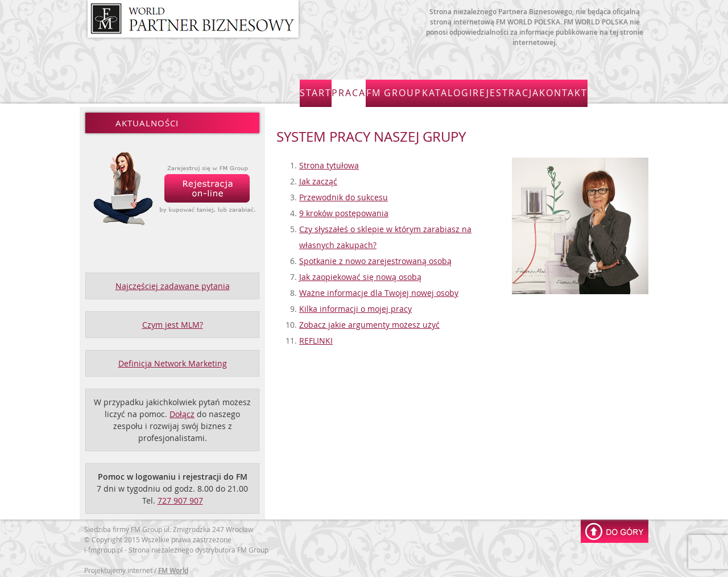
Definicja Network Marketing (173, 360)
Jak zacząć (318, 178)
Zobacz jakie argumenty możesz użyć (369, 321)
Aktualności (147, 119)
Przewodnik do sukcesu (344, 194)
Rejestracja (557, 91)
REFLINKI (316, 337)
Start (327, 91)
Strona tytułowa (329, 162)
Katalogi (491, 91)
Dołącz (182, 411)
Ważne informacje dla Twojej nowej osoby (379, 289)
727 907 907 (180, 497)
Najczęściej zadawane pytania (173, 283)
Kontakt (622, 91)
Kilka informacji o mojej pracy (355, 305)
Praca (374, 91)
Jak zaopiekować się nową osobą (360, 273)
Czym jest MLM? (173, 321)
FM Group (429, 91)
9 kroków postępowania (344, 210)
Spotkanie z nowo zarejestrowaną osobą (375, 257)
